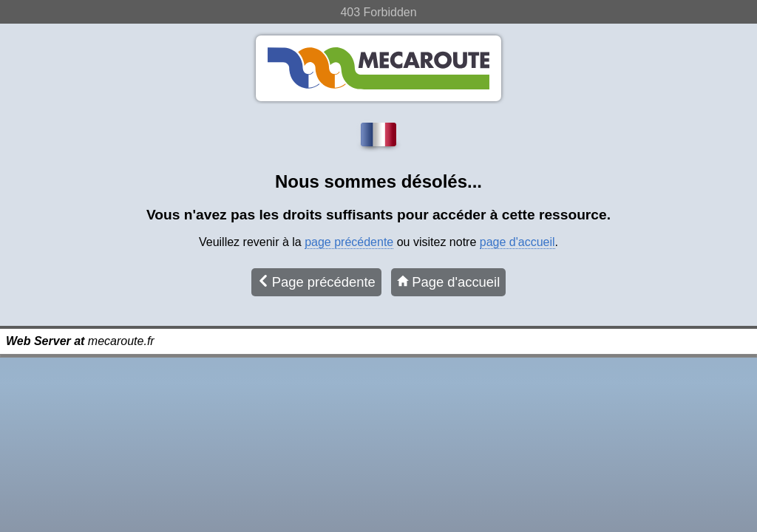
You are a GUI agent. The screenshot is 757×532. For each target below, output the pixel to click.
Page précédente (316, 282)
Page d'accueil (448, 282)
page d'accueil (517, 242)
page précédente (349, 242)
